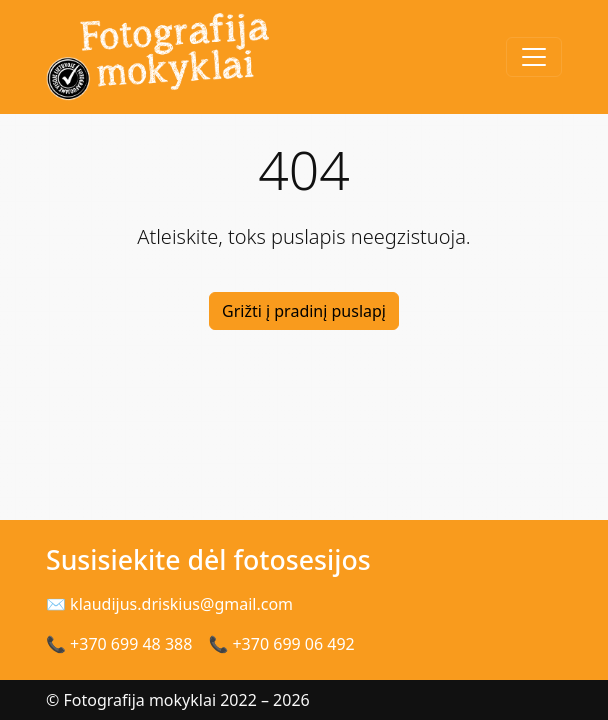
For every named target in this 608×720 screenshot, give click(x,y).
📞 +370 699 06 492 (281, 644)
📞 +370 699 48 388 (119, 644)
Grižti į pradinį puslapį (304, 311)
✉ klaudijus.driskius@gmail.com (169, 604)
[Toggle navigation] (534, 57)
